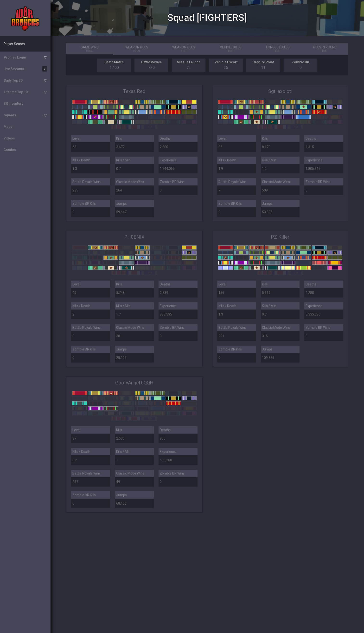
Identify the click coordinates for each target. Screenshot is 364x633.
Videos (9, 138)
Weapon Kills (137, 49)
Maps (8, 127)
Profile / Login (15, 57)
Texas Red (134, 91)
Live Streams (25, 69)
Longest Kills (278, 49)
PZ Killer (280, 237)
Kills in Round (325, 49)
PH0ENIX (134, 237)
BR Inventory (13, 104)
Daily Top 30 (13, 80)
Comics (10, 150)
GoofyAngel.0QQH (134, 383)
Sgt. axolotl (280, 91)
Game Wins (90, 49)
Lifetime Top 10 (16, 92)
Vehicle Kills (231, 49)
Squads (10, 115)
